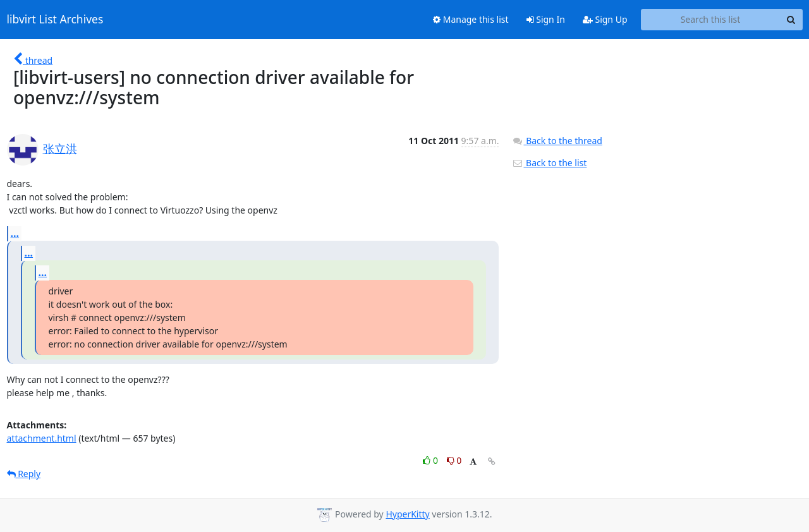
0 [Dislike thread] (454, 460)
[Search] (791, 20)
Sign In (546, 19)
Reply (24, 474)
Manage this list (471, 19)
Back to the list (549, 163)
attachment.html (42, 438)
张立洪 (60, 148)
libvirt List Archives (55, 20)
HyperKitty (407, 514)
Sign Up (605, 19)
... (15, 233)
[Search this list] (711, 20)
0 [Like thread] (431, 460)
